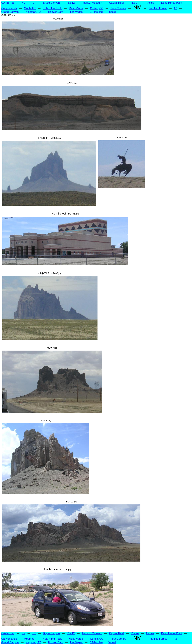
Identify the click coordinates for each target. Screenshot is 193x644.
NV (23, 3)
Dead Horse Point (172, 3)
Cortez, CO (97, 8)
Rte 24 (135, 3)
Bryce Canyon (51, 3)
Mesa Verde (76, 8)
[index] (112, 12)
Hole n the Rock (52, 8)
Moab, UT (30, 8)
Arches (150, 3)
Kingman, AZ (33, 12)
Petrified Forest (158, 8)
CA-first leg (8, 3)
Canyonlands (9, 8)
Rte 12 (71, 3)
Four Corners (118, 8)
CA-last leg (96, 12)
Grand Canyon (10, 12)
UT (34, 3)
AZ (175, 8)
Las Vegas (76, 12)
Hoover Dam (56, 12)
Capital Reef (116, 3)
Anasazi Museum (92, 3)
